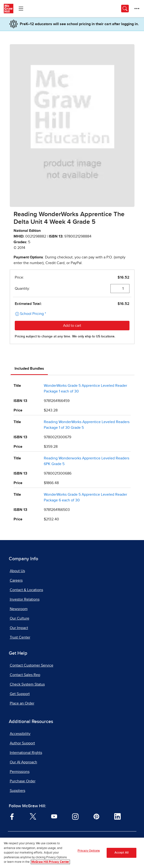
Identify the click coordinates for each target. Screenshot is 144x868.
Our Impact (19, 628)
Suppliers (17, 791)
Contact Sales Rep (25, 675)
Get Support (20, 694)
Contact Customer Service (32, 665)
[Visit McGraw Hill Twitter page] (33, 816)
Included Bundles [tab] (29, 369)
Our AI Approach (23, 762)
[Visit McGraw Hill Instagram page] (75, 816)
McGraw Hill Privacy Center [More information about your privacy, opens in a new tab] (50, 862)
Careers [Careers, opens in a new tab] (16, 580)
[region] (72, 853)
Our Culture (20, 618)
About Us (17, 571)
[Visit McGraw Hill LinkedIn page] (117, 816)
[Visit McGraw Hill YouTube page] (54, 816)
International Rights (26, 753)
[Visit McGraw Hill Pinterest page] (96, 816)
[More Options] (137, 9)
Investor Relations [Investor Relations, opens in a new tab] (25, 599)
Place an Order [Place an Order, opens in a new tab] (22, 703)
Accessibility (20, 734)
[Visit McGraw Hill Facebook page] (12, 816)
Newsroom (19, 609)
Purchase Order (23, 781)
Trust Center (20, 637)
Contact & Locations (26, 590)
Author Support (22, 743)
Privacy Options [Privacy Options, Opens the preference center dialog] (89, 851)
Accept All (122, 853)
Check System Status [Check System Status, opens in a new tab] (27, 684)
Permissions (20, 772)
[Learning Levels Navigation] (21, 9)
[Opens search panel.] (125, 9)
